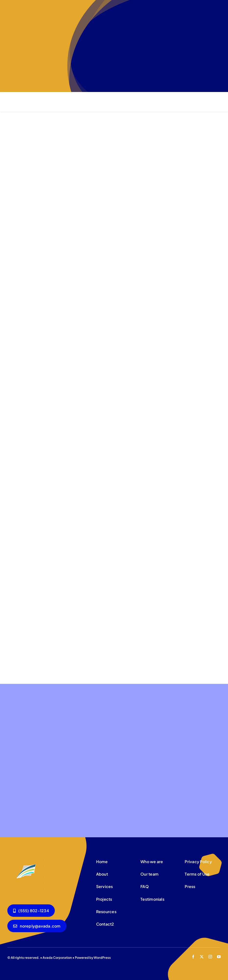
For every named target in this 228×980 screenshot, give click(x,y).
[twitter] (202, 957)
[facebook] (193, 957)
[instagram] (210, 957)
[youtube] (219, 957)
